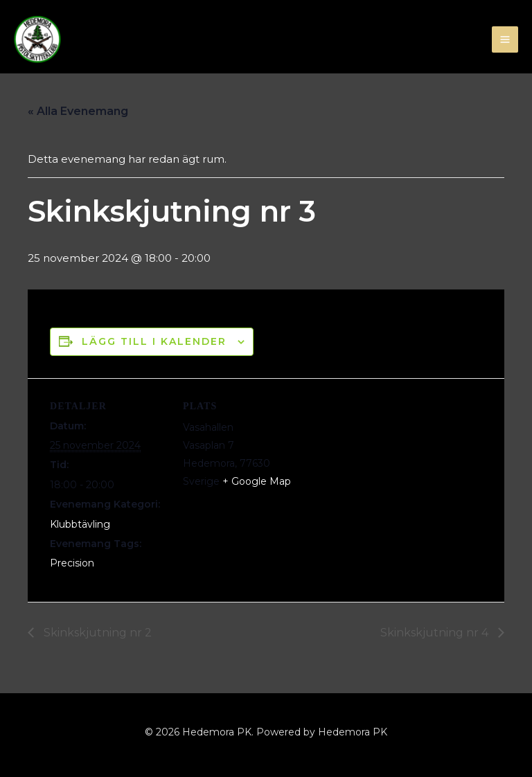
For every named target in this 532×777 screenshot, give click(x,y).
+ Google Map (257, 481)
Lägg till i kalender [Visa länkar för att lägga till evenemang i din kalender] (154, 341)
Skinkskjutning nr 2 (96, 633)
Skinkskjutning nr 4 (436, 633)
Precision (72, 563)
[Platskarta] (389, 474)
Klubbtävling (80, 524)
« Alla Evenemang (78, 111)
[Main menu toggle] (505, 40)
